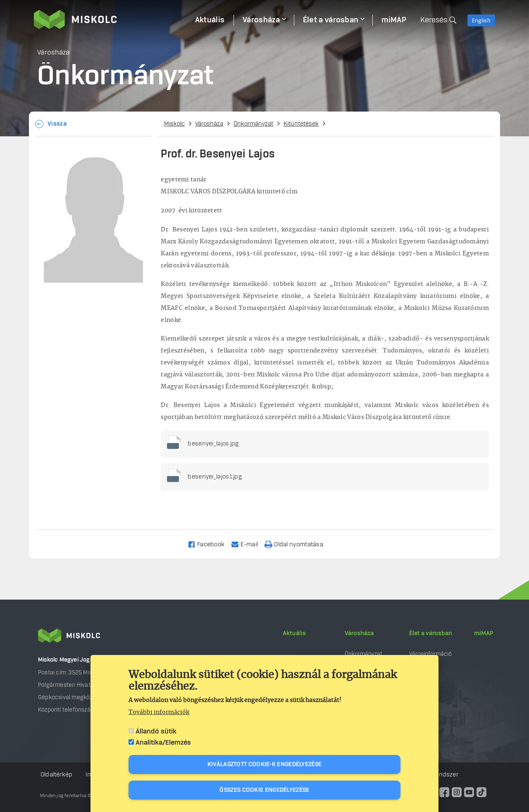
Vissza (57, 124)
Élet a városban (431, 633)
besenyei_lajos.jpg (213, 444)
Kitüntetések (301, 124)
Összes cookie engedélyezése (264, 790)
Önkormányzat (253, 124)
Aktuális (294, 633)
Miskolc (174, 124)
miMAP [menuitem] (394, 20)
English (481, 21)
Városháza (209, 124)
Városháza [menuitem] (261, 20)
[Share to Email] (248, 544)
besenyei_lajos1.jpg (215, 477)
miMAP (484, 633)
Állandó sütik (156, 731)
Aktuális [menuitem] (210, 20)
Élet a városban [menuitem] (331, 20)
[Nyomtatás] (298, 544)
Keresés (434, 20)
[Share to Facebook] (210, 544)
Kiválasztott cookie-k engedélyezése (265, 764)
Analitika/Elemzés (163, 743)
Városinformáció (430, 654)
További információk (159, 712)
